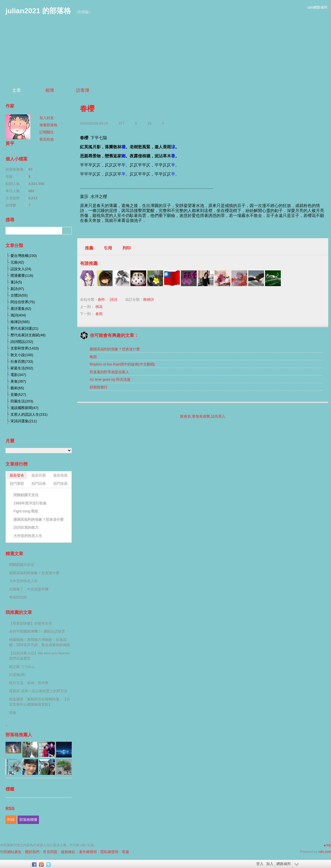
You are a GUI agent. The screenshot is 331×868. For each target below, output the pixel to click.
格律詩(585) (20, 322)
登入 (260, 864)
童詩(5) (16, 282)
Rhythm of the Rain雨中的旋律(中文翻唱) (122, 364)
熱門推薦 (60, 484)
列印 (127, 248)
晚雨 (93, 357)
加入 (270, 864)
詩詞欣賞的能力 (26, 527)
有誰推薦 (89, 263)
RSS (11, 820)
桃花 (99, 307)
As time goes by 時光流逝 (110, 379)
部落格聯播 (28, 820)
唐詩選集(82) (21, 309)
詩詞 (113, 299)
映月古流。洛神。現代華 (29, 683)
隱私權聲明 (109, 852)
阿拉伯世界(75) (23, 302)
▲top (327, 845)
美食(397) (18, 381)
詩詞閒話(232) (22, 342)
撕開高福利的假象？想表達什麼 (115, 349)
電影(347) (18, 375)
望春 (13, 713)
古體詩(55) (19, 295)
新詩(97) (17, 289)
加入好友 (47, 118)
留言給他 (47, 139)
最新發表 (17, 475)
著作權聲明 (88, 852)
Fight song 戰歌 (26, 511)
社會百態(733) (22, 362)
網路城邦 (284, 864)
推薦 (89, 248)
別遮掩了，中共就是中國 (29, 589)
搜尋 (67, 231)
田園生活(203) (22, 401)
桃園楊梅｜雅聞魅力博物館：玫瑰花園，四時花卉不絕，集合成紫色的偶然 (40, 642)
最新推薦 (60, 475)
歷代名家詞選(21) (24, 328)
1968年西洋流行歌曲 (30, 503)
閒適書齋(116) (22, 276)
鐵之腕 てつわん (22, 667)
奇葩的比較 (18, 597)
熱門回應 (39, 484)
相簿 (50, 90)
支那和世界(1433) (25, 348)
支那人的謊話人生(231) (29, 414)
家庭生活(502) (22, 368)
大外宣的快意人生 (28, 536)
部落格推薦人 (19, 735)
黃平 (10, 143)
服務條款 (68, 852)
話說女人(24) (21, 269)
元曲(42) (17, 262)
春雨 (99, 314)
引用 (108, 248)
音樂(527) (18, 395)
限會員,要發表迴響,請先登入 (203, 416)
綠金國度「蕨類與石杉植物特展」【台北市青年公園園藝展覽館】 (40, 702)
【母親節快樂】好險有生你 (31, 623)
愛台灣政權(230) (24, 256)
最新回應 (39, 475)
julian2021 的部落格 (38, 11)
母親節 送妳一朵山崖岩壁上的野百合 (38, 691)
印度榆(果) (18, 675)
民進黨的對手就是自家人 (109, 372)
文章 (17, 90)
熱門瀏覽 (17, 484)
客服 (126, 852)
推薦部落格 (48, 125)
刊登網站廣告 (11, 852)
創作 (102, 299)
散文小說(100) (22, 355)
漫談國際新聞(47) (24, 408)
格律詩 (149, 299)
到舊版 (83, 12)
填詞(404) (18, 315)
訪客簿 (83, 90)
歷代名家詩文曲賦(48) (28, 335)
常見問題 (50, 852)
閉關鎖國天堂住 (26, 495)
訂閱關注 (47, 132)
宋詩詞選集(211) (24, 421)
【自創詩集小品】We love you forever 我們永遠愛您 (39, 656)
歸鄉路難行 (99, 387)
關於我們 (32, 852)
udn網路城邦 (317, 7)
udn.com (325, 852)
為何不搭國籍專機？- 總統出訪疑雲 (37, 631)
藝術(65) (17, 388)
